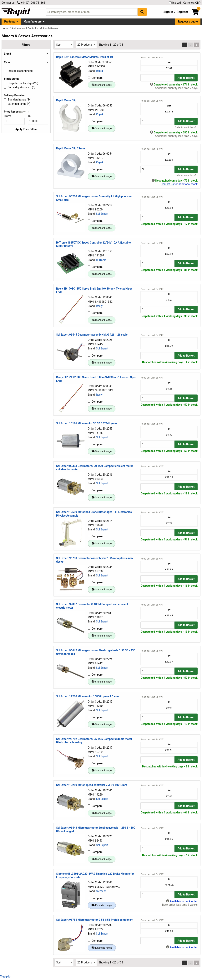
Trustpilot (6, 977)
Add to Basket (186, 78)
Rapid (99, 71)
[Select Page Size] (86, 45)
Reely (99, 306)
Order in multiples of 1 (186, 127)
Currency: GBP (192, 3)
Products (10, 22)
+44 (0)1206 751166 (31, 3)
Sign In (168, 12)
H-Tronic (101, 260)
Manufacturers (33, 22)
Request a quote (188, 22)
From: (9, 116)
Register (182, 12)
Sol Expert (102, 214)
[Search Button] (142, 12)
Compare (95, 78)
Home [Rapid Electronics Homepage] (5, 28)
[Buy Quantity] (157, 78)
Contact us (8, 3)
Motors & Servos (49, 28)
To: (31, 116)
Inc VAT (175, 3)
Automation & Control (24, 28)
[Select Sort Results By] (64, 45)
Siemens (101, 891)
